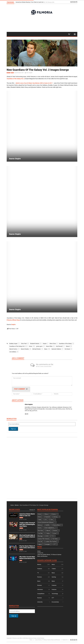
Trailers (54, 569)
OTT (53, 598)
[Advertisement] (42, 23)
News (12, 73)
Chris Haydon (29, 73)
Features (40, 569)
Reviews (40, 577)
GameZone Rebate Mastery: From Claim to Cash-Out (30, 2)
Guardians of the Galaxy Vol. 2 (16, 79)
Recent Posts (14, 510)
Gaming (21, 518)
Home (12, 505)
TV (38, 573)
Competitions (41, 594)
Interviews (40, 589)
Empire (13, 324)
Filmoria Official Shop (13, 320)
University (40, 602)
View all (31, 510)
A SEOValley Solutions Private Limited (31, 638)
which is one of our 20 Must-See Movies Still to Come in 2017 (34, 83)
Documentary (55, 602)
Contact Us (40, 553)
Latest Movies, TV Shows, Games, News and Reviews (48, 640)
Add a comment (18, 358)
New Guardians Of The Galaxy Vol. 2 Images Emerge (38, 70)
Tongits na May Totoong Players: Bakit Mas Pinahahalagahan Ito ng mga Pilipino (29, 524)
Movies (8, 73)
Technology (55, 594)
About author (18, 400)
